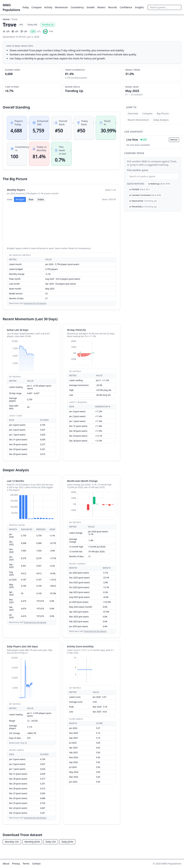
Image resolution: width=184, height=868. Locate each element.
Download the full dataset (35, 303)
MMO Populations (11, 7)
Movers (101, 7)
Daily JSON (67, 842)
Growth (91, 7)
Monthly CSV (12, 842)
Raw (31, 199)
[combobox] (165, 7)
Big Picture (163, 113)
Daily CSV (51, 842)
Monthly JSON (32, 842)
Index (41, 199)
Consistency (77, 7)
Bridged (20, 199)
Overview (133, 113)
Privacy (16, 864)
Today (25, 7)
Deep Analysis (161, 120)
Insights (139, 7)
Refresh (174, 140)
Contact (36, 864)
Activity (48, 7)
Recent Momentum (138, 120)
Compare (36, 7)
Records (113, 7)
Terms (26, 864)
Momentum (62, 7)
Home (6, 19)
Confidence (126, 7)
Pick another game (138, 170)
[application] (61, 225)
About (6, 864)
